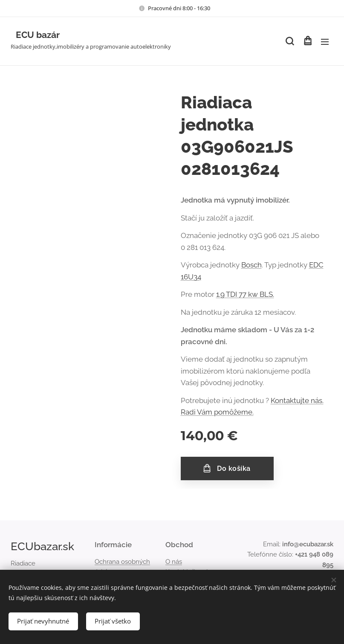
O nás (174, 562)
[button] (290, 41)
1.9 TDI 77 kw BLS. (245, 294)
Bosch (251, 265)
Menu (325, 42)
